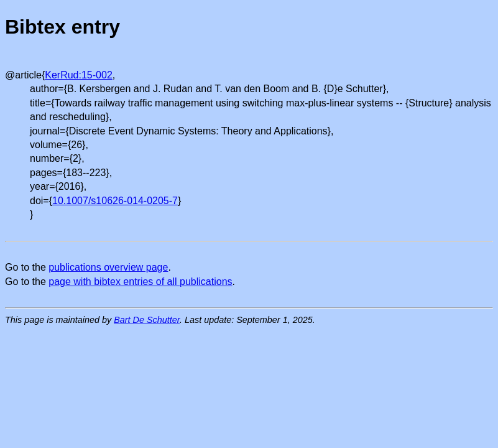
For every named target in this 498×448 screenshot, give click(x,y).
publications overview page (108, 267)
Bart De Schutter (147, 320)
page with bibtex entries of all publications (140, 282)
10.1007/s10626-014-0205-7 (115, 201)
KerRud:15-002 (79, 75)
